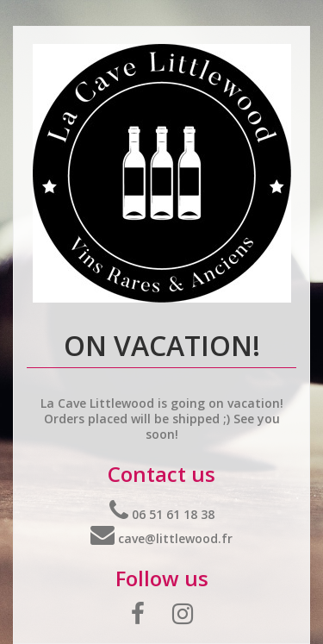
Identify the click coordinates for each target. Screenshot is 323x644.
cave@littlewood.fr (161, 538)
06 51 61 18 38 (162, 514)
